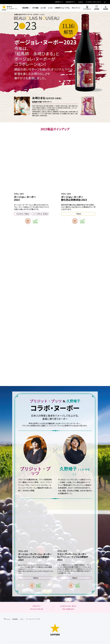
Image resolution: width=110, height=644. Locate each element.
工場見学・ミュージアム (62, 8)
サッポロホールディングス (93, 2)
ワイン (22, 626)
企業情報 (97, 9)
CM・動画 (35, 8)
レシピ (50, 8)
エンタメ (43, 8)
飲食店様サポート (71, 2)
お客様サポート (59, 2)
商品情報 (25, 8)
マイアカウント (87, 9)
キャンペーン (76, 8)
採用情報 (106, 9)
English (81, 2)
